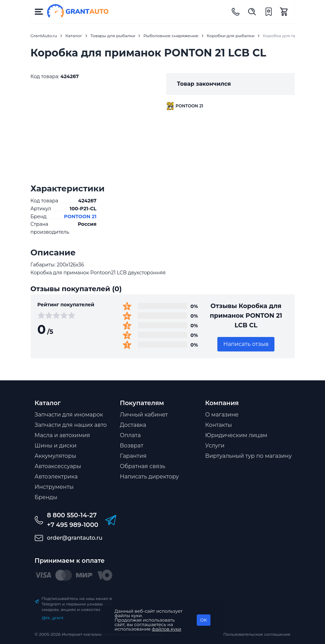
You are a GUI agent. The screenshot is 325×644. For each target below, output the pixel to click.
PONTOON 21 (80, 217)
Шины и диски (56, 446)
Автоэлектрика (56, 477)
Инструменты (54, 487)
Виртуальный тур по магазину (249, 456)
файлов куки (167, 629)
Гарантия (133, 456)
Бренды (46, 497)
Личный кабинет (144, 415)
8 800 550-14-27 (72, 515)
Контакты (219, 425)
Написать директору (150, 477)
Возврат (132, 446)
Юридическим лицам (236, 435)
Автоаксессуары (58, 466)
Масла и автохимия (62, 435)
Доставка (133, 425)
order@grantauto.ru (75, 538)
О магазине (222, 415)
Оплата (131, 435)
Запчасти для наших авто (71, 425)
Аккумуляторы (56, 456)
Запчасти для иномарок (69, 415)
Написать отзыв (246, 344)
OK (204, 620)
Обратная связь (143, 466)
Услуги (215, 446)
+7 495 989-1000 (73, 525)
